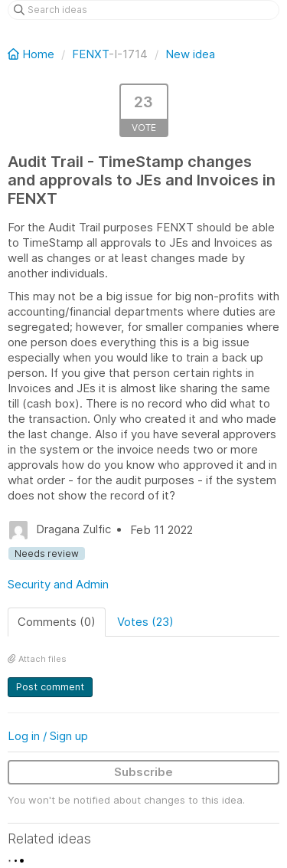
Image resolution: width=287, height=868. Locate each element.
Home (33, 54)
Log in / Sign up (48, 736)
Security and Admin (58, 584)
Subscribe (143, 772)
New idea (190, 54)
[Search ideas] (143, 10)
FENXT (90, 54)
